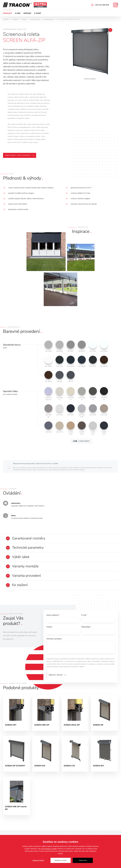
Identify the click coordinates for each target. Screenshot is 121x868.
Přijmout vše (83, 860)
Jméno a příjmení (53, 615)
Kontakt (27, 13)
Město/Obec (86, 627)
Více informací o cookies (49, 849)
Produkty (8, 13)
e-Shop (38, 13)
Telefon (50, 627)
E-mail (84, 615)
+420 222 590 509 (102, 5)
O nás (18, 13)
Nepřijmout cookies (60, 860)
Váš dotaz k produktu (54, 639)
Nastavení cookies (38, 860)
